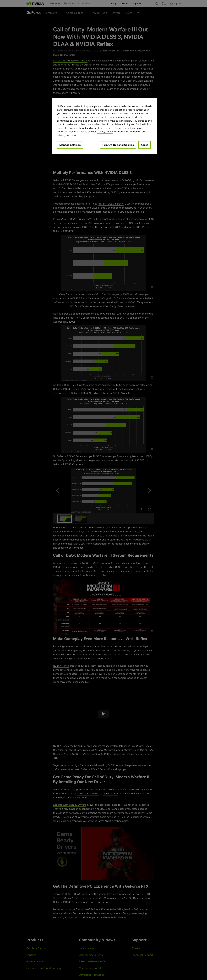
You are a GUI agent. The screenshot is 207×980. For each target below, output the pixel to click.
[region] (105, 126)
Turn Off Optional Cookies (118, 145)
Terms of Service (114, 128)
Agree (145, 145)
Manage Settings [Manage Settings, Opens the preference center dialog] (70, 145)
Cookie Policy (143, 124)
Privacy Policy (122, 124)
